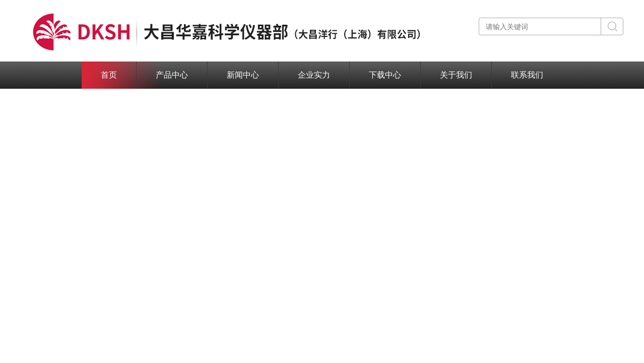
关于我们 (456, 75)
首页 (109, 75)
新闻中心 (243, 75)
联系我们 (527, 75)
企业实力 (314, 75)
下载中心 (385, 75)
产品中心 (172, 75)
